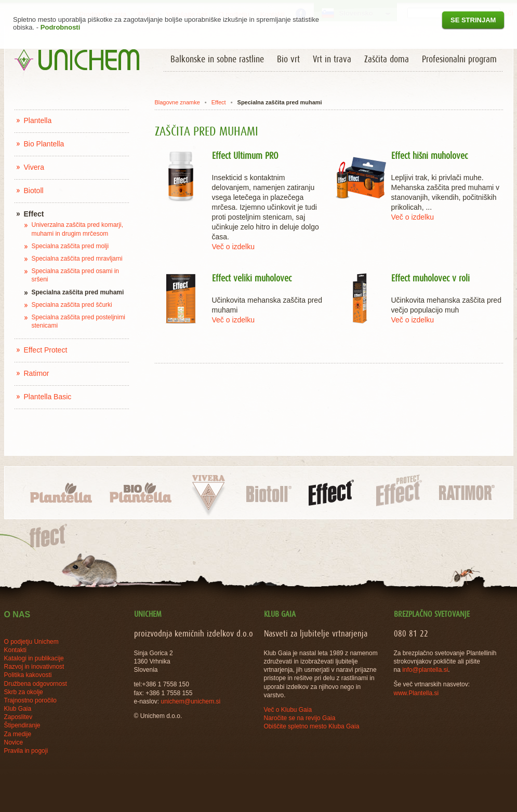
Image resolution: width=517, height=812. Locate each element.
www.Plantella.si (416, 693)
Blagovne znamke (177, 102)
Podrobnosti (61, 27)
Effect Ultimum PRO (245, 156)
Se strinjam (473, 20)
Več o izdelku (234, 247)
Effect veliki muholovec (252, 279)
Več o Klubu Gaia (288, 710)
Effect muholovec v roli (430, 279)
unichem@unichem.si (190, 701)
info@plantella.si (425, 670)
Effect (219, 102)
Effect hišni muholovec (429, 156)
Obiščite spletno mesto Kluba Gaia (312, 726)
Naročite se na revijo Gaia (300, 718)
